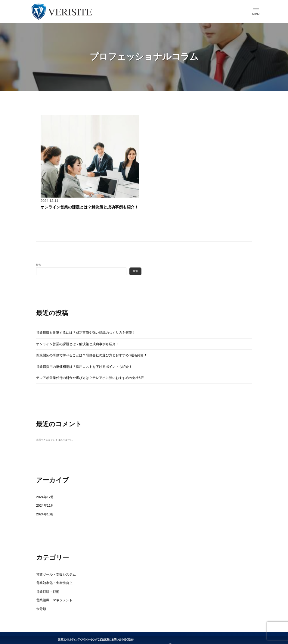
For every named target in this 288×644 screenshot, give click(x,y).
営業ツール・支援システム (51, 557)
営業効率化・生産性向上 (49, 564)
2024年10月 (43, 499)
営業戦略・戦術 (45, 571)
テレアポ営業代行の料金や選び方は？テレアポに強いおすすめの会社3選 (75, 368)
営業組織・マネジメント (49, 578)
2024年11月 (43, 492)
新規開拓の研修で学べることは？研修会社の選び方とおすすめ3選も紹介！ (77, 348)
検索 (39, 263)
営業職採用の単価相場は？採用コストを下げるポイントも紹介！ (71, 358)
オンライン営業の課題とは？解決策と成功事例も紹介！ (74, 206)
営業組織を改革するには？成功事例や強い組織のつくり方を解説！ (72, 329)
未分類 (40, 585)
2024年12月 (43, 485)
